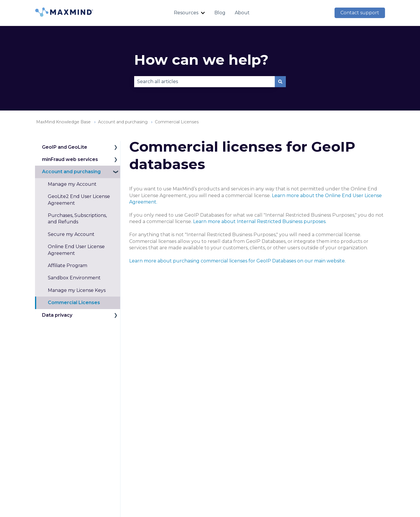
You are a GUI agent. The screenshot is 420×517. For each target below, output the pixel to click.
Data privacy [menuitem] (57, 315)
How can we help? (201, 60)
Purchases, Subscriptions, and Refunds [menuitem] (77, 219)
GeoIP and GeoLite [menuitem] (65, 147)
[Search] (280, 82)
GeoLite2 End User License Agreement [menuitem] (79, 200)
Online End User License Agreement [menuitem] (76, 250)
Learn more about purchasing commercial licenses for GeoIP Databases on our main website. (237, 261)
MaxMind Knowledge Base (63, 122)
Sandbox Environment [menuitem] (74, 278)
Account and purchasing (123, 122)
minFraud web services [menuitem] (70, 159)
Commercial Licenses (177, 122)
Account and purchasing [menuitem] (71, 172)
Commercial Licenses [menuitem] (74, 303)
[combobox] (204, 82)
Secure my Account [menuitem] (71, 234)
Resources (186, 13)
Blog (220, 13)
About (242, 13)
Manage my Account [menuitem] (72, 184)
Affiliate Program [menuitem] (68, 265)
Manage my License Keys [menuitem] (77, 290)
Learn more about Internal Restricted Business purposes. (260, 221)
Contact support (360, 13)
